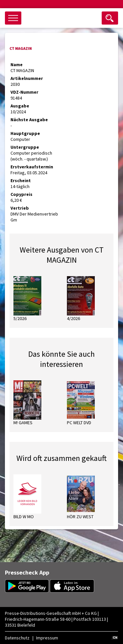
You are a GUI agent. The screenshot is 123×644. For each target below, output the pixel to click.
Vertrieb (20, 208)
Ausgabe (20, 106)
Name (17, 65)
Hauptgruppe (25, 133)
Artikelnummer (27, 78)
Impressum (47, 638)
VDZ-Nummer (24, 92)
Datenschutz (17, 638)
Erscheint (21, 180)
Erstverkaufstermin (32, 167)
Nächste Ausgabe (29, 120)
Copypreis (21, 194)
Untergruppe (25, 147)
